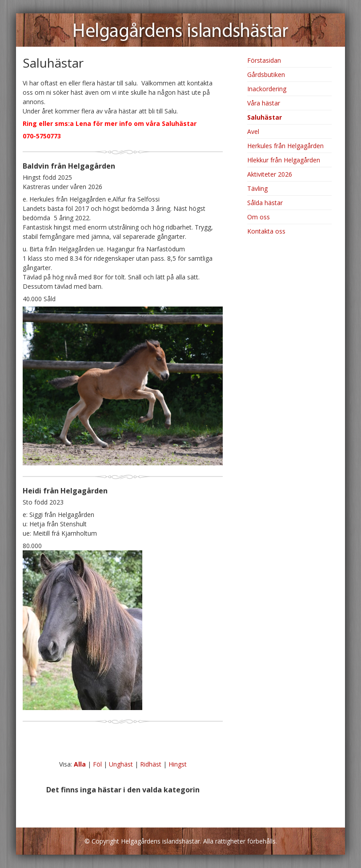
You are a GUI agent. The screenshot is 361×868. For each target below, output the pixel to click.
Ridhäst (151, 764)
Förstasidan (264, 60)
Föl (97, 764)
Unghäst (121, 764)
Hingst (178, 764)
